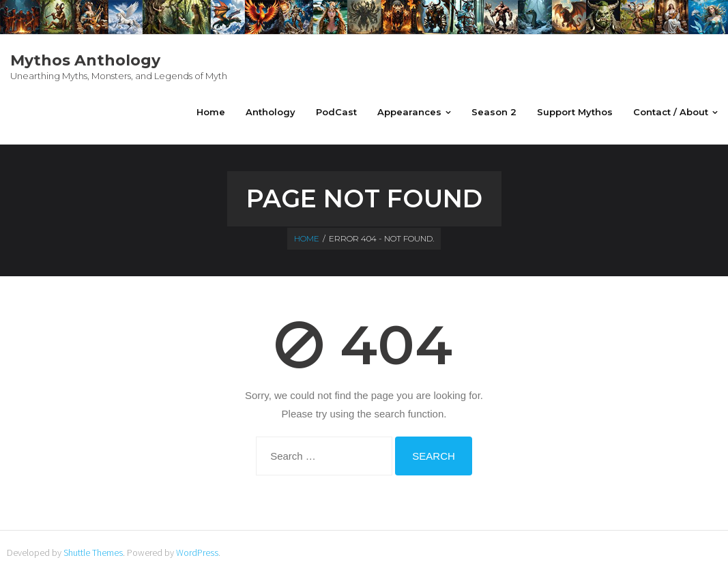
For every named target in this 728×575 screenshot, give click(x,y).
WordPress (197, 552)
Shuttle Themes (93, 552)
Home (307, 238)
